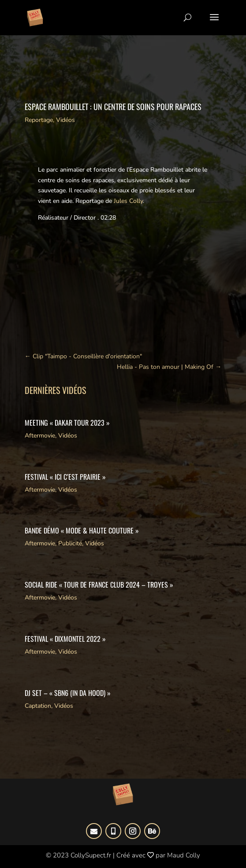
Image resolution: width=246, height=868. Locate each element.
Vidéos (65, 120)
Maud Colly (184, 855)
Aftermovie (40, 436)
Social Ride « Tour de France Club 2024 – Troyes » (99, 585)
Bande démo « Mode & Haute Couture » (82, 530)
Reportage (39, 120)
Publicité (70, 543)
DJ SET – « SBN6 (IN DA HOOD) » (68, 693)
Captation (38, 706)
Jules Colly (127, 201)
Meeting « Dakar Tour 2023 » (67, 423)
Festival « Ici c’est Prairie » (65, 477)
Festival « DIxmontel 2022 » (65, 639)
